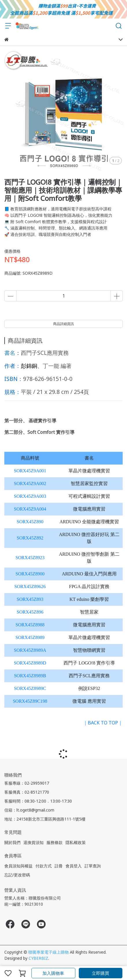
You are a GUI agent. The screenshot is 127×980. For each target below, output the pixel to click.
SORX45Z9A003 (30, 496)
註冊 (59, 866)
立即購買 (100, 973)
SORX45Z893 (30, 599)
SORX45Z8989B (30, 676)
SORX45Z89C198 (30, 701)
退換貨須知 (33, 842)
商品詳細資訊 (63, 324)
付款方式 (44, 866)
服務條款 (55, 842)
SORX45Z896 (30, 612)
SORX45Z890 (30, 522)
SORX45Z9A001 (30, 471)
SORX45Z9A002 (30, 483)
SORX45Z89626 (30, 587)
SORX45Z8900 (30, 574)
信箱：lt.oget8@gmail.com (29, 810)
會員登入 (74, 866)
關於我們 (12, 842)
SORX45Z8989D (30, 663)
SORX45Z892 (30, 538)
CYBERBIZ (38, 958)
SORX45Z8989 (30, 637)
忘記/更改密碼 (17, 875)
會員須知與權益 (18, 866)
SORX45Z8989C (30, 688)
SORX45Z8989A (30, 650)
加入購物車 (53, 973)
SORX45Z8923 (30, 558)
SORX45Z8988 (30, 625)
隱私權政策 (76, 842)
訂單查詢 (93, 866)
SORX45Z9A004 (30, 509)
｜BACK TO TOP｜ (103, 723)
